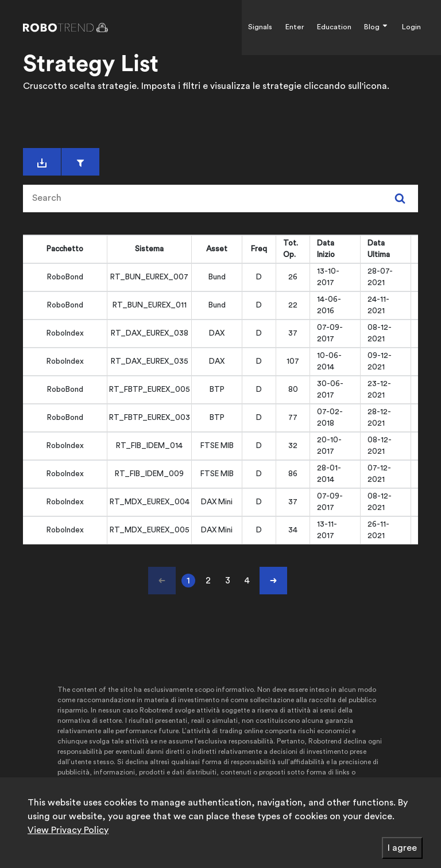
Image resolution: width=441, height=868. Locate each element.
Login (411, 27)
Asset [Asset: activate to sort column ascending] (217, 249)
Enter (295, 27)
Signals (260, 27)
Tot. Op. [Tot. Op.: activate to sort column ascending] (291, 249)
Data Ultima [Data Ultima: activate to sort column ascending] (379, 249)
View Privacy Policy (68, 830)
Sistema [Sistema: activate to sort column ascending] (149, 249)
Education (334, 27)
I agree (402, 848)
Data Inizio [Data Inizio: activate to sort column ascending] (326, 249)
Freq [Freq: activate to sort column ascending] (259, 249)
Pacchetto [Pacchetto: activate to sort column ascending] (65, 249)
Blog (376, 27)
